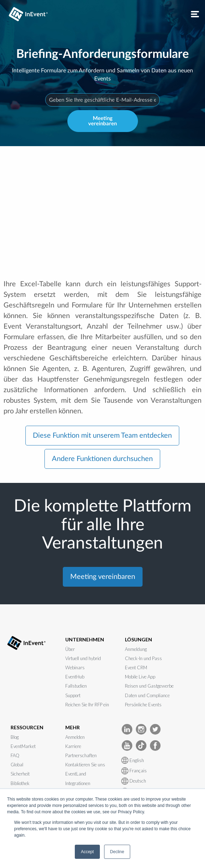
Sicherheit (20, 774)
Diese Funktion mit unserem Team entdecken (102, 436)
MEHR (73, 727)
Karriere (73, 746)
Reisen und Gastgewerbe (149, 686)
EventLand (76, 774)
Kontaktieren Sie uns (85, 765)
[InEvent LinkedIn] (127, 729)
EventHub (75, 677)
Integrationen (78, 783)
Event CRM (136, 668)
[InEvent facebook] (155, 745)
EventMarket (23, 746)
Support (73, 695)
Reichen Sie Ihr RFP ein (87, 705)
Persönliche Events (143, 705)
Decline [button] (117, 852)
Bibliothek (20, 783)
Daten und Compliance (147, 695)
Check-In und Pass (143, 658)
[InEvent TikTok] (141, 745)
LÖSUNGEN (138, 639)
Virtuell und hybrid (83, 658)
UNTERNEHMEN (85, 639)
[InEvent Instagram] (141, 729)
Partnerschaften (81, 755)
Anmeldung (136, 649)
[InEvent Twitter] (155, 729)
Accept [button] (87, 852)
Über (70, 649)
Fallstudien (76, 686)
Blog (15, 737)
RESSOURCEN (27, 727)
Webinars (75, 668)
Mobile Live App (140, 677)
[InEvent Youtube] (127, 745)
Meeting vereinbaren (102, 121)
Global (17, 765)
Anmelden (75, 737)
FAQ (15, 755)
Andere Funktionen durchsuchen (102, 459)
